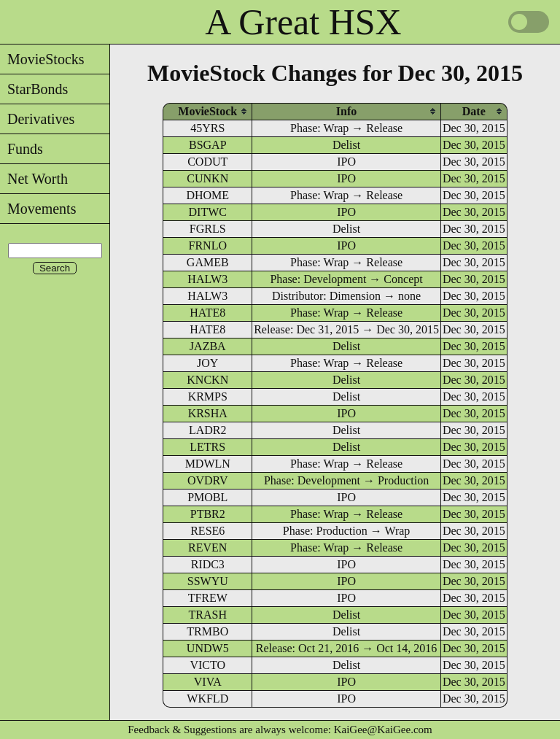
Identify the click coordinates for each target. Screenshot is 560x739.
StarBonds (34, 89)
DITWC (208, 212)
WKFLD (207, 699)
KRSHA (208, 413)
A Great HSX (303, 22)
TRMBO (207, 631)
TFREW (208, 598)
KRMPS (208, 396)
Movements (38, 209)
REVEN (207, 548)
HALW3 (207, 279)
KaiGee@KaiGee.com (383, 730)
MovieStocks (42, 59)
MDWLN (208, 464)
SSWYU (208, 581)
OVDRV (208, 480)
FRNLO (208, 245)
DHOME (207, 195)
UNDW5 (208, 648)
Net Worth (34, 179)
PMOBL (207, 497)
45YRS (207, 128)
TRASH (208, 615)
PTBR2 (208, 514)
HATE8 (207, 313)
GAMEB (208, 262)
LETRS (207, 447)
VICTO (207, 665)
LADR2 (208, 430)
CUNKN (207, 178)
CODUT (207, 162)
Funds (22, 149)
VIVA (208, 682)
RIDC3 (208, 564)
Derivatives (37, 119)
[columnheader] (207, 111)
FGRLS (208, 229)
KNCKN (207, 380)
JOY (207, 363)
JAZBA (208, 346)
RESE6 (207, 531)
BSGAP (208, 145)
